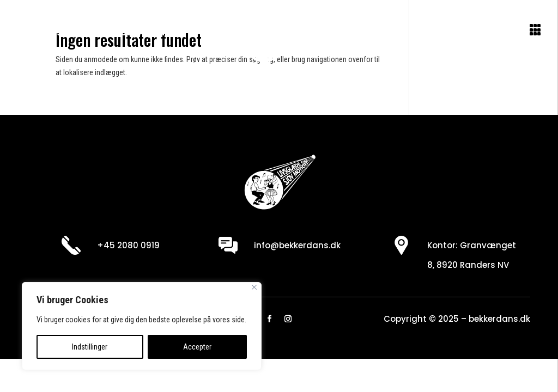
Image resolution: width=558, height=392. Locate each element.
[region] (142, 326)
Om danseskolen (60, 32)
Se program (144, 32)
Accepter (197, 347)
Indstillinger (90, 347)
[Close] (254, 287)
